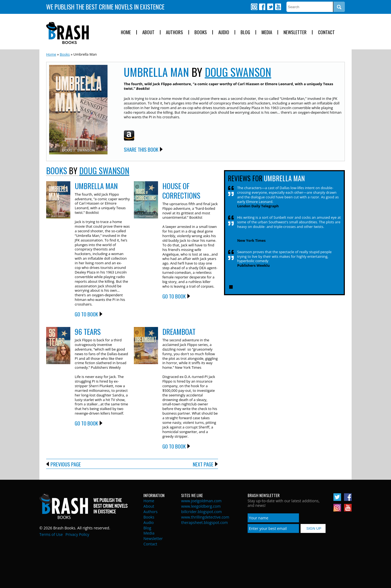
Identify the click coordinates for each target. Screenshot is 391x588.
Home (126, 32)
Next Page (203, 464)
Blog (245, 32)
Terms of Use (51, 534)
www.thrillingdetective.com (205, 517)
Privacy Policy (77, 534)
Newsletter (295, 32)
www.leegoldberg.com (201, 506)
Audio (224, 32)
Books (201, 32)
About (148, 32)
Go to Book (86, 314)
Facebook (262, 7)
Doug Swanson (238, 72)
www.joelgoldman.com (201, 501)
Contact (326, 32)
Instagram (254, 7)
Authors (174, 32)
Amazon (129, 135)
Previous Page (66, 464)
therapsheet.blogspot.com (204, 522)
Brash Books (67, 33)
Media (267, 32)
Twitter (270, 7)
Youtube (278, 7)
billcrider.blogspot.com (201, 512)
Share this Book (141, 149)
